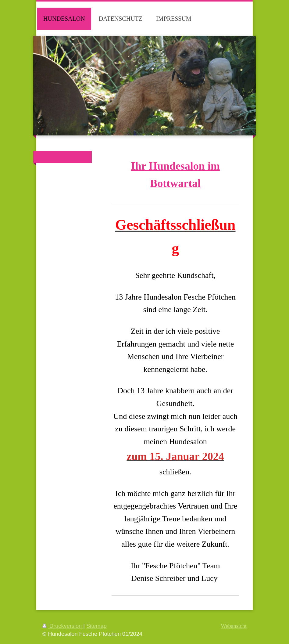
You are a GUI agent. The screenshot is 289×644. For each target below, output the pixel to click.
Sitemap (96, 626)
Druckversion (63, 626)
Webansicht (234, 626)
